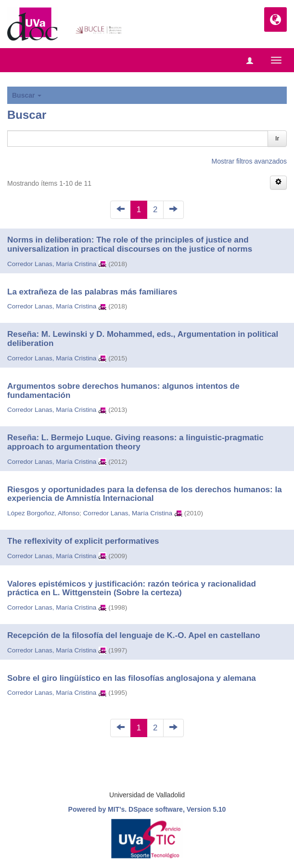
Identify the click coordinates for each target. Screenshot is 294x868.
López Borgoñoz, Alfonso (43, 513)
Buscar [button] (27, 95)
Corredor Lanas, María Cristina (52, 264)
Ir (277, 138)
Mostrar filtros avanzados (249, 161)
